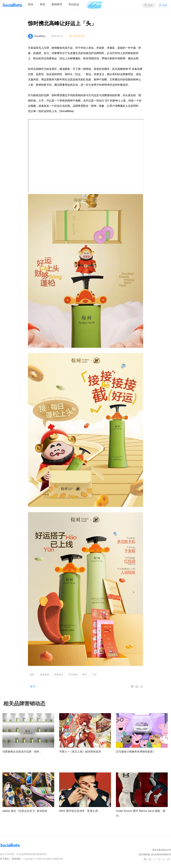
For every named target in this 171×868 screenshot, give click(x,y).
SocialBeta (40, 36)
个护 (94, 675)
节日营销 (73, 675)
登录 (165, 5)
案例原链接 (79, 36)
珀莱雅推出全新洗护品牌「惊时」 (22, 752)
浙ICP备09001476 (162, 850)
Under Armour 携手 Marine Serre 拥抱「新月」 (141, 813)
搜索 (150, 5)
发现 (42, 4)
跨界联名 (59, 675)
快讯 (31, 4)
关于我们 (5, 859)
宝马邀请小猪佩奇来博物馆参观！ (136, 752)
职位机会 (74, 4)
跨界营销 (45, 675)
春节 (85, 675)
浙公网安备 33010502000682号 (155, 854)
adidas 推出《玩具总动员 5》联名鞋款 (25, 811)
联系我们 (16, 859)
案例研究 (57, 4)
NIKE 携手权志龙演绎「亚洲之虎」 (80, 811)
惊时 (32, 675)
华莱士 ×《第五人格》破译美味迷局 (80, 752)
